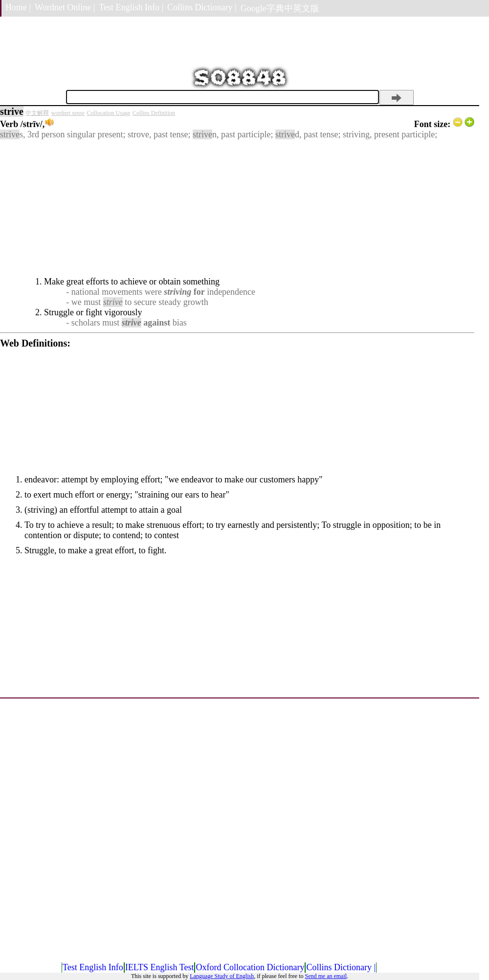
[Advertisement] (237, 208)
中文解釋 (37, 113)
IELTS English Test (160, 967)
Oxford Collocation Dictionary (250, 967)
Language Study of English (222, 976)
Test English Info (93, 967)
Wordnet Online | (65, 7)
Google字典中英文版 (280, 8)
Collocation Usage (109, 113)
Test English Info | (131, 7)
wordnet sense (68, 113)
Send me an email (326, 976)
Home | (18, 7)
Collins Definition (154, 113)
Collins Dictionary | (202, 7)
